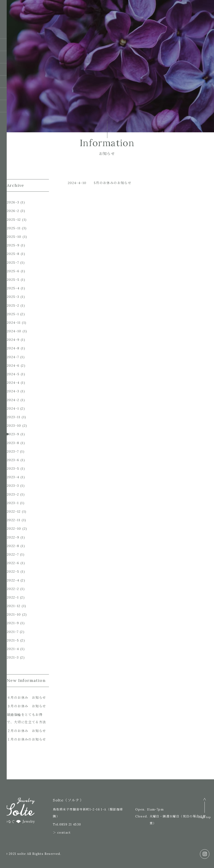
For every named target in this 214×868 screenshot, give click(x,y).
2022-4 (13, 580)
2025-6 (13, 271)
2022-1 (13, 597)
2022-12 (14, 511)
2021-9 (13, 623)
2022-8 (13, 546)
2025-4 (13, 288)
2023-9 (13, 434)
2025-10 (14, 237)
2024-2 (13, 400)
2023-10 (14, 426)
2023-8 (13, 443)
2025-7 (13, 263)
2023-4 (13, 477)
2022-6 (13, 563)
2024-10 (14, 331)
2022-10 (14, 529)
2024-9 (13, 340)
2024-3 (13, 391)
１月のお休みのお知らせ (26, 739)
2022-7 (13, 554)
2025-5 (13, 280)
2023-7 (13, 451)
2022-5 (13, 572)
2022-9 (13, 537)
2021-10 (14, 614)
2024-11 (14, 323)
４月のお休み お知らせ (26, 698)
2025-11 (14, 228)
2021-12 (14, 606)
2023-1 (13, 503)
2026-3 (13, 202)
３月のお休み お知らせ (26, 706)
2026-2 (13, 211)
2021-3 (13, 657)
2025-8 (13, 254)
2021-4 (13, 649)
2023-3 (13, 486)
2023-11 (14, 417)
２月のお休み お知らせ (26, 731)
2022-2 (13, 589)
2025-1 (13, 314)
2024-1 (13, 408)
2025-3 (13, 297)
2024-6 (13, 366)
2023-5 (13, 469)
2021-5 (13, 640)
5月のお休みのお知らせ (113, 183)
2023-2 (13, 494)
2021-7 (13, 632)
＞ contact (62, 833)
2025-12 (14, 220)
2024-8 (13, 348)
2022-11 (14, 520)
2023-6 (13, 460)
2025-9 (13, 245)
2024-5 (13, 374)
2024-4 (13, 383)
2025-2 (13, 305)
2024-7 (13, 357)
